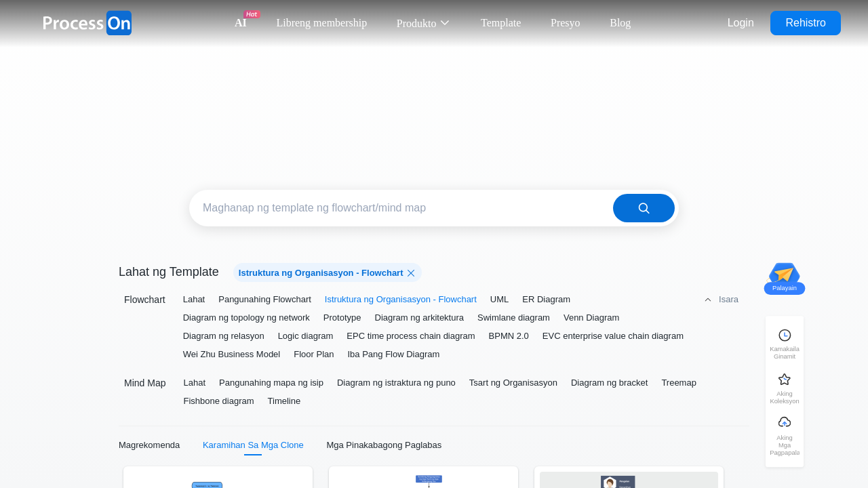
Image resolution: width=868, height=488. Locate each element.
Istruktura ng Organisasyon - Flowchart (401, 299)
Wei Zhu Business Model (232, 354)
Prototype (342, 318)
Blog (620, 23)
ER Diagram (546, 299)
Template (501, 23)
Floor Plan (314, 354)
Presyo (566, 23)
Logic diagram (306, 336)
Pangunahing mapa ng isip (271, 383)
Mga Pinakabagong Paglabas (384, 445)
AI (241, 23)
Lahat (194, 299)
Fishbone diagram (218, 401)
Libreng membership (321, 23)
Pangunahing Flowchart (265, 299)
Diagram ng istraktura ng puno (396, 383)
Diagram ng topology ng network (246, 318)
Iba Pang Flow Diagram (393, 354)
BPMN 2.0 (509, 336)
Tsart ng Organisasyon (513, 383)
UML (499, 299)
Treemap (679, 383)
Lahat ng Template (169, 272)
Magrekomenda (149, 445)
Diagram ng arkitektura (420, 318)
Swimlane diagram (514, 318)
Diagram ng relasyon (224, 336)
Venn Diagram (591, 318)
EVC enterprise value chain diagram (613, 336)
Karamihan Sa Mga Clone (253, 445)
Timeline (284, 401)
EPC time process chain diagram (411, 336)
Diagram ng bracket (609, 383)
